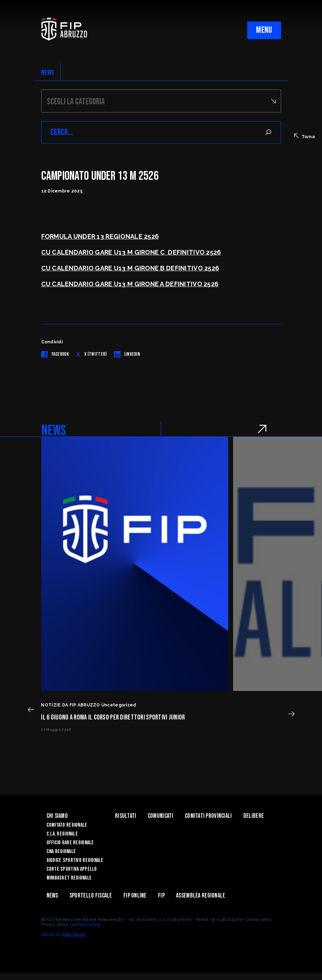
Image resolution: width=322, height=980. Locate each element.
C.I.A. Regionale (62, 834)
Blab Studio (74, 934)
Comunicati (161, 816)
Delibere (254, 816)
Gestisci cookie (85, 924)
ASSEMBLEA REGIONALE (201, 896)
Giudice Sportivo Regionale (75, 860)
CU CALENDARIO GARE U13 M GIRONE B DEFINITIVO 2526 (130, 268)
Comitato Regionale (67, 825)
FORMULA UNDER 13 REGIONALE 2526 (100, 236)
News (52, 896)
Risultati (126, 816)
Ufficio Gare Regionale (70, 843)
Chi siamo (57, 816)
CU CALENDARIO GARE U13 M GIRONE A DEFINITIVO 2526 (130, 284)
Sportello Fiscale (91, 896)
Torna (305, 136)
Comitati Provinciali (208, 816)
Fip (161, 896)
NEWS (48, 73)
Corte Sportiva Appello (72, 869)
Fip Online (135, 896)
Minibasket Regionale (69, 878)
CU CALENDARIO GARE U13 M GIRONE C (105, 252)
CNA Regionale (61, 852)
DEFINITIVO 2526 (194, 252)
